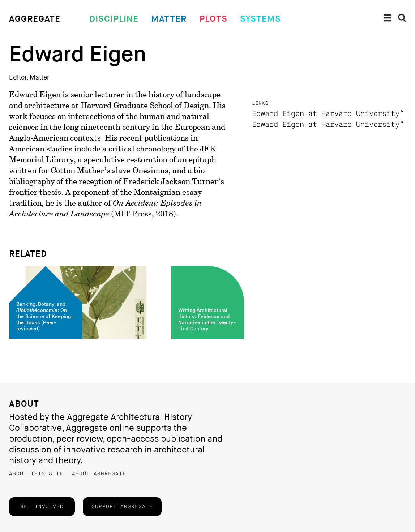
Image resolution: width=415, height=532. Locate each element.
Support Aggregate (122, 507)
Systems (260, 19)
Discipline (114, 19)
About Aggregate (99, 474)
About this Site (36, 474)
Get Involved (42, 507)
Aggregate (35, 19)
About (24, 404)
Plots (213, 19)
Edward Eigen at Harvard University (326, 114)
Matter (169, 19)
